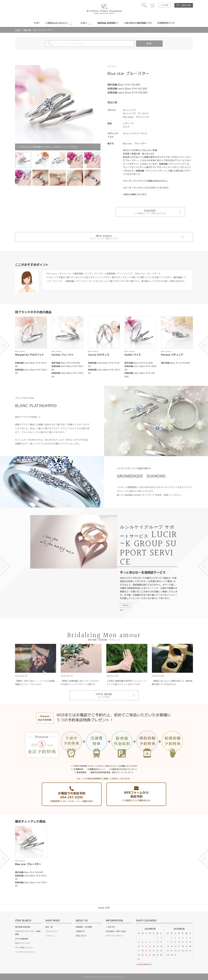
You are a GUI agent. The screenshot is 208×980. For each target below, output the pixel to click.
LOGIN (165, 5)
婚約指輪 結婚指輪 (23, 927)
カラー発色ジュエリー (24, 948)
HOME (18, 30)
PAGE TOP (104, 908)
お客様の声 (80, 931)
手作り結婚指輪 (21, 939)
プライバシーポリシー (115, 936)
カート (153, 5)
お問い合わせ (81, 936)
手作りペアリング (22, 943)
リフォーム (50, 936)
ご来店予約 (185, 5)
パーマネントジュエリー (25, 952)
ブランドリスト (52, 931)
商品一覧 (27, 30)
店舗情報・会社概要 (84, 927)
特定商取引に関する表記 (116, 931)
